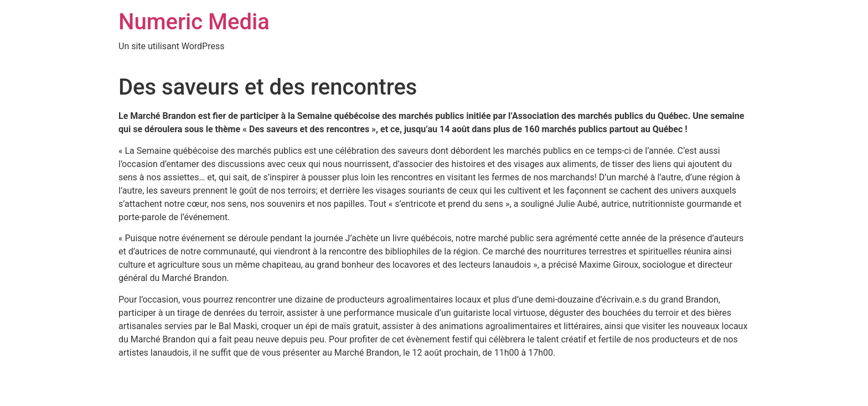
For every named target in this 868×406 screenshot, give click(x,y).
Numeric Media (194, 22)
